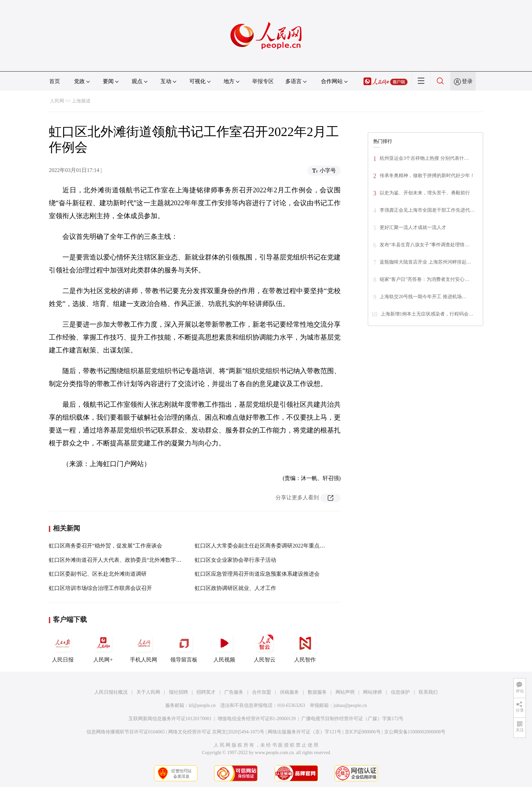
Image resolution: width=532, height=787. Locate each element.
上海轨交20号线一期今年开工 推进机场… (423, 297)
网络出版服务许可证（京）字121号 (305, 732)
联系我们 (428, 692)
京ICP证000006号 (363, 732)
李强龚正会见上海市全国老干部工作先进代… (427, 210)
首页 (55, 81)
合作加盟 (262, 692)
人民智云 (265, 647)
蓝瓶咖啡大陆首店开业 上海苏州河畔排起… (425, 262)
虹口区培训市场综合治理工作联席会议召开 (100, 588)
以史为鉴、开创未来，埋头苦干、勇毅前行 (425, 193)
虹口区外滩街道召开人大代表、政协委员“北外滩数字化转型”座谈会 (130, 560)
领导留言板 (184, 647)
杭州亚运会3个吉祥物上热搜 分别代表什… (424, 158)
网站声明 (345, 692)
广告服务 (234, 692)
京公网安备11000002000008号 (415, 732)
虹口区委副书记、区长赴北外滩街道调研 (98, 574)
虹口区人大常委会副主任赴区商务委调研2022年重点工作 (263, 546)
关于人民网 (148, 692)
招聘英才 (206, 692)
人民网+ (103, 647)
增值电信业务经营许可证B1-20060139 (257, 719)
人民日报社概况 (111, 692)
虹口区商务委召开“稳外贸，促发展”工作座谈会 (106, 546)
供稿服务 (289, 692)
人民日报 (63, 647)
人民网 (57, 101)
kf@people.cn (202, 705)
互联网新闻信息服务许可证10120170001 (170, 719)
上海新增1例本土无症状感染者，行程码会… (427, 314)
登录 (467, 81)
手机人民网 (144, 647)
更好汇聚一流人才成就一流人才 (413, 227)
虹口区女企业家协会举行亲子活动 (235, 560)
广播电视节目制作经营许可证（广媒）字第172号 (352, 719)
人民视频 (224, 647)
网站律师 (373, 692)
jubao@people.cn (350, 705)
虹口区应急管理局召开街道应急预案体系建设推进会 (257, 574)
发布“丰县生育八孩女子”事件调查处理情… (424, 245)
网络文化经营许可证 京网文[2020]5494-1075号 (216, 732)
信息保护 (400, 692)
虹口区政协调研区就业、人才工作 (235, 588)
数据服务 (317, 692)
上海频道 (81, 101)
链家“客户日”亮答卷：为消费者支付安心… (424, 279)
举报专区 (263, 81)
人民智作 (305, 647)
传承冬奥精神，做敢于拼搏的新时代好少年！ (427, 176)
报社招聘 (178, 692)
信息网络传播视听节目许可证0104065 (126, 732)
